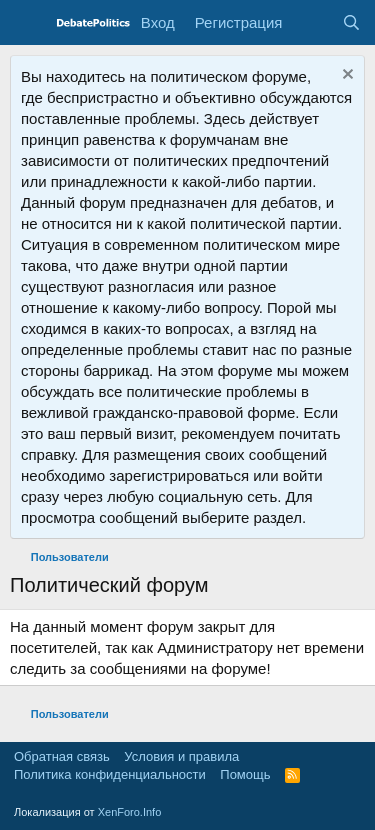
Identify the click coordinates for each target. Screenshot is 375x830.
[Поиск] (351, 22)
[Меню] (27, 23)
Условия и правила (181, 756)
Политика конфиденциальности (110, 774)
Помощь (245, 774)
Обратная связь (62, 756)
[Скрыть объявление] (345, 76)
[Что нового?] (311, 22)
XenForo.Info (130, 812)
